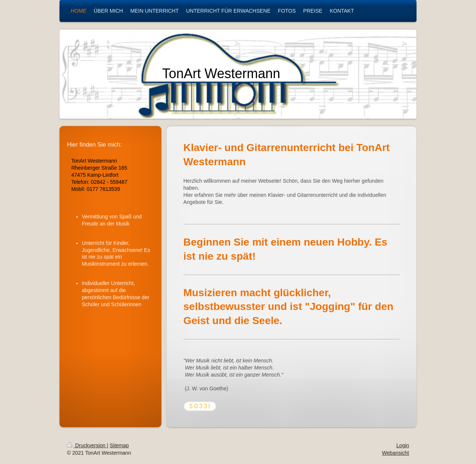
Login (403, 445)
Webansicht (395, 453)
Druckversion (87, 445)
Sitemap (119, 445)
